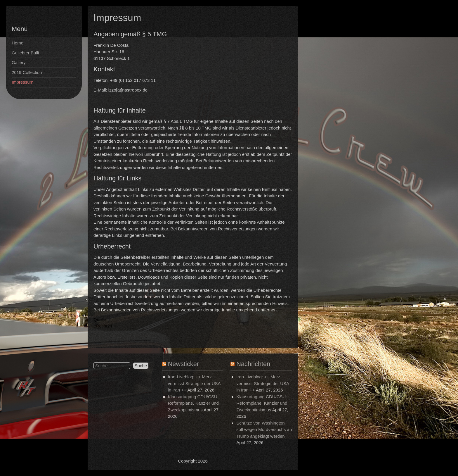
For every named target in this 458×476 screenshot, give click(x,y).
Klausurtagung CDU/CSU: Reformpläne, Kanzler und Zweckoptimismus (193, 403)
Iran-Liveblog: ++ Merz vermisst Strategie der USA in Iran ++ (194, 383)
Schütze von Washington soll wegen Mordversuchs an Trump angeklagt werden (264, 430)
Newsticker (183, 364)
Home (18, 43)
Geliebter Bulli (25, 53)
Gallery (19, 62)
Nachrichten (253, 364)
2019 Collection (27, 72)
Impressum (22, 82)
